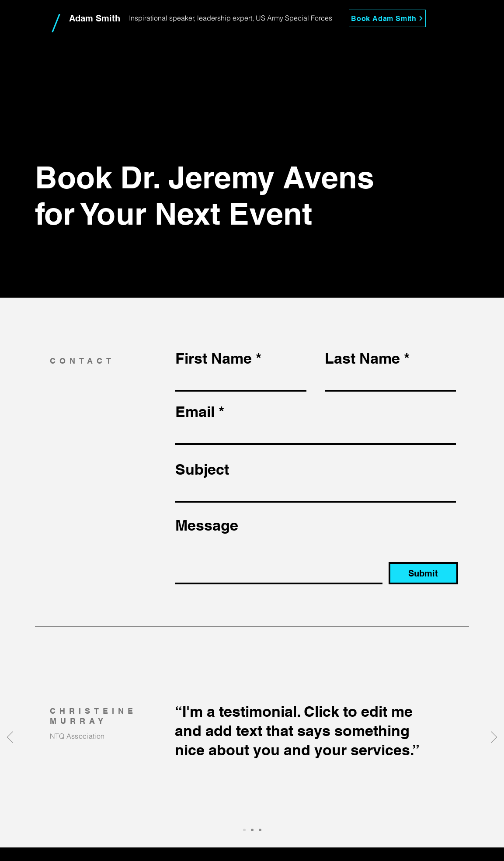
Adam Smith (95, 18)
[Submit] (423, 573)
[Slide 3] (260, 830)
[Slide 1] (244, 830)
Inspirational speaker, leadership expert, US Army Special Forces (231, 18)
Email (195, 412)
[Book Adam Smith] (387, 18)
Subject (202, 469)
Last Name (362, 358)
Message (207, 525)
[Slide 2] (252, 830)
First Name (214, 358)
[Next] (494, 738)
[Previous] (10, 738)
